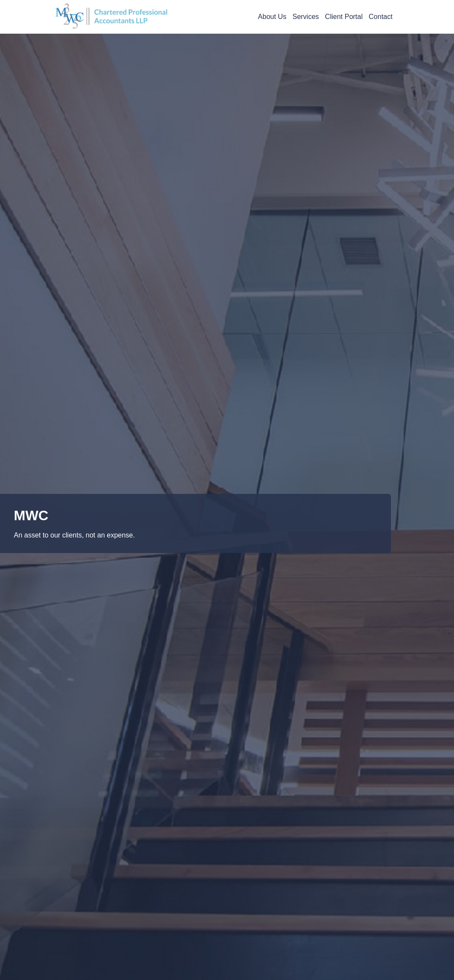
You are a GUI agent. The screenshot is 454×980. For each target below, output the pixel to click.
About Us (272, 17)
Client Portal (344, 17)
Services (306, 17)
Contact (381, 17)
